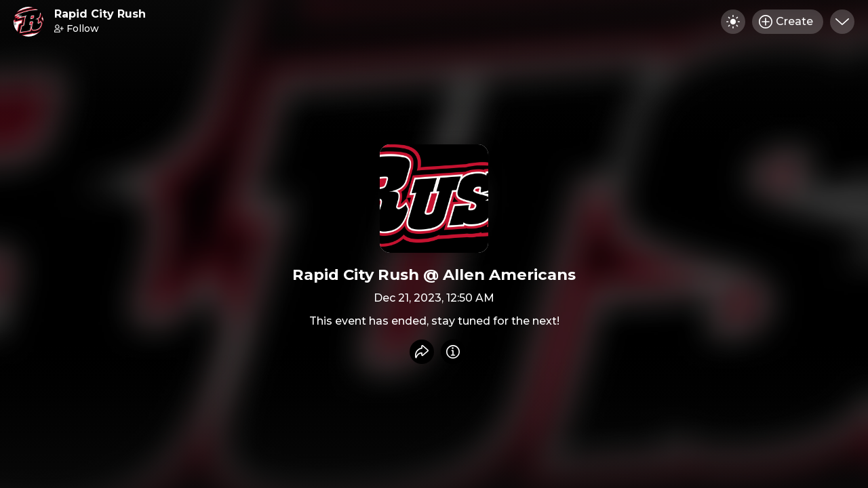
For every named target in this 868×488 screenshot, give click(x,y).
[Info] (453, 352)
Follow (77, 28)
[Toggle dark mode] (733, 22)
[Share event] (422, 352)
